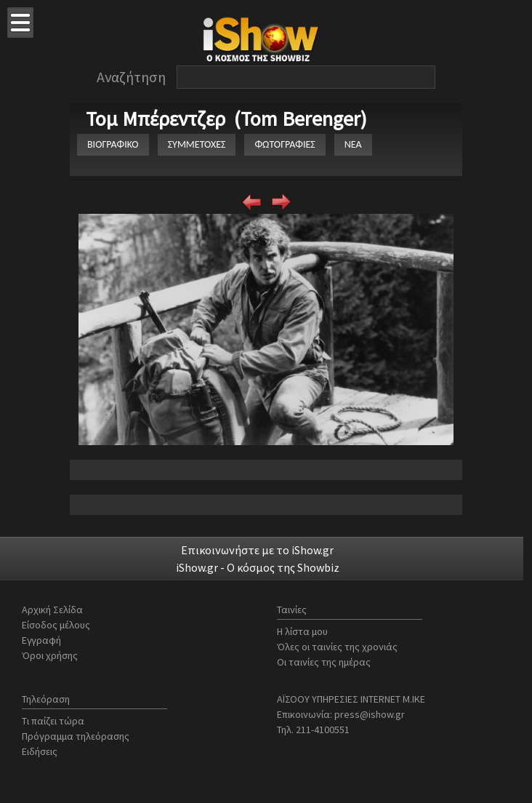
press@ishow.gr (370, 714)
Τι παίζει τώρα (53, 721)
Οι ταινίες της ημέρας (324, 662)
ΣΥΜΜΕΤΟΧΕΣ (197, 144)
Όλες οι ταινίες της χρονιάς (337, 647)
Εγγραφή (41, 640)
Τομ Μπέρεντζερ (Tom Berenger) (226, 119)
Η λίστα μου (302, 631)
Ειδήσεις (40, 751)
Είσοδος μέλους (56, 625)
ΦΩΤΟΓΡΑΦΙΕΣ (285, 144)
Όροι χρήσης (50, 655)
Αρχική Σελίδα (52, 610)
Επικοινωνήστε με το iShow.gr (257, 550)
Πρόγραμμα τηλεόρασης (76, 736)
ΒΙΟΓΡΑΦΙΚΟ (113, 144)
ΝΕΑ (353, 144)
